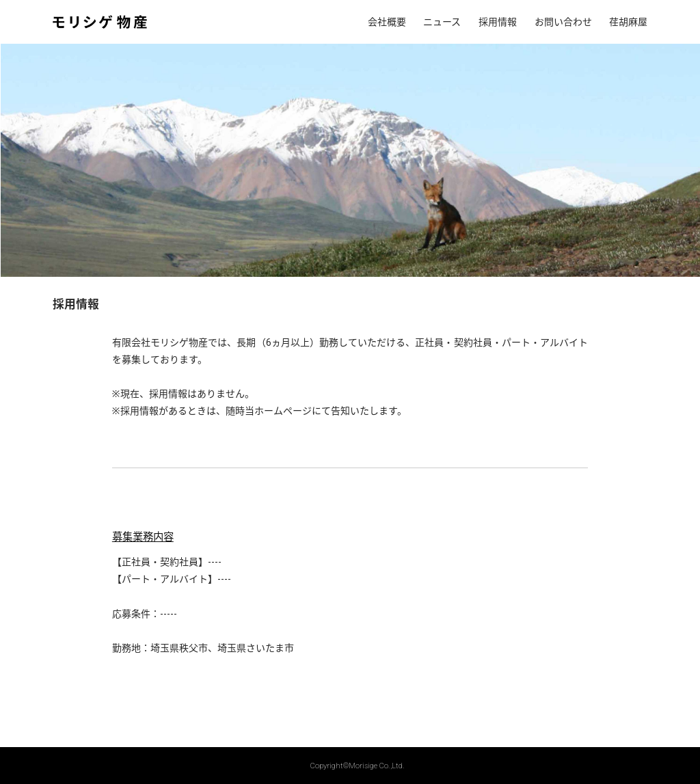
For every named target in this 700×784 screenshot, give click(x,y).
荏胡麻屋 (628, 22)
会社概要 (387, 22)
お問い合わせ (563, 22)
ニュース (442, 22)
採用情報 (498, 22)
